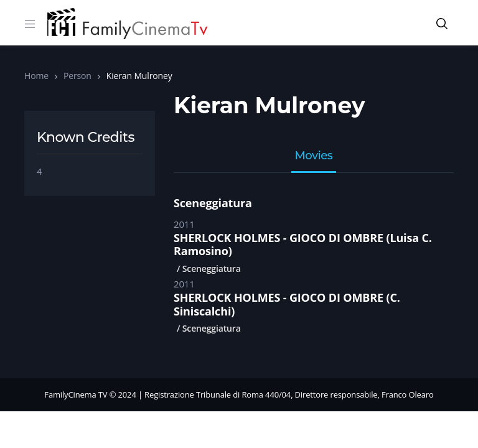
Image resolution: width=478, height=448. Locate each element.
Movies (314, 156)
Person (77, 76)
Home (36, 76)
